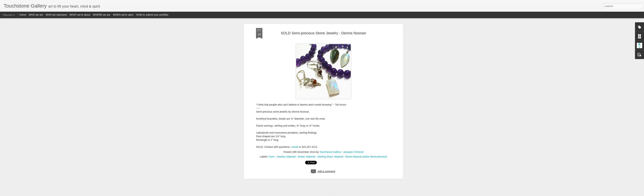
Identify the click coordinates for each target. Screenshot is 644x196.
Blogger (333, 194)
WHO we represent (56, 15)
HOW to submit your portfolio (152, 15)
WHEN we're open (123, 15)
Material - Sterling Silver (319, 85)
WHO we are (36, 15)
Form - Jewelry (277, 85)
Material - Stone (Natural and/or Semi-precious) (361, 85)
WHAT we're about (80, 15)
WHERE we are (102, 15)
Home (23, 15)
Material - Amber (296, 85)
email (295, 75)
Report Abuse (344, 194)
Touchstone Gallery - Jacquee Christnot (341, 80)
